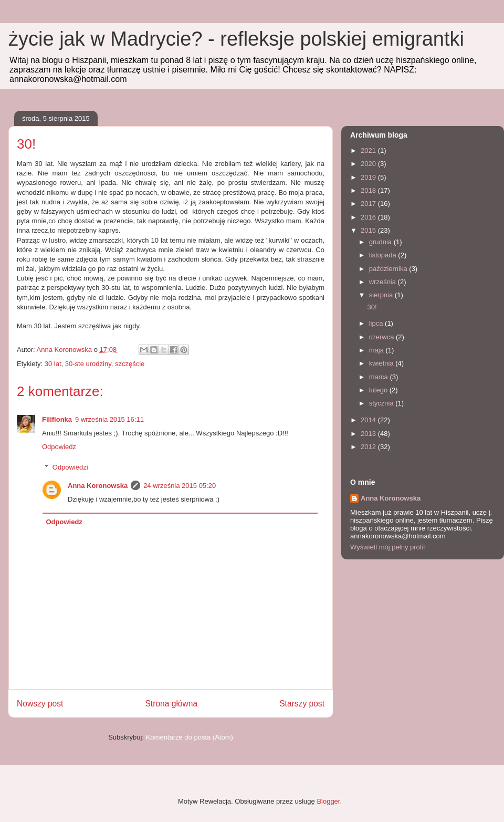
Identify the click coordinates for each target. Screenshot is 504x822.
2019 (369, 177)
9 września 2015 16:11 (109, 419)
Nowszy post (40, 704)
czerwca (382, 337)
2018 (369, 190)
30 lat (53, 364)
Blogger (328, 801)
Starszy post (302, 704)
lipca (377, 323)
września (384, 282)
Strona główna (171, 704)
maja (377, 350)
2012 (369, 447)
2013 (369, 434)
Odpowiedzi (70, 467)
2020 (369, 164)
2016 (369, 217)
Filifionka (57, 419)
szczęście (130, 364)
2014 (369, 420)
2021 (369, 150)
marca (380, 377)
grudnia (381, 242)
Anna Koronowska (98, 486)
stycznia (382, 403)
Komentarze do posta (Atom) (190, 737)
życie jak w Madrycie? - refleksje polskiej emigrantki (236, 39)
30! (372, 307)
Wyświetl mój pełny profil (387, 547)
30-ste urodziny (88, 364)
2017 (369, 204)
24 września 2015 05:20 (180, 486)
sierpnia (382, 295)
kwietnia (382, 363)
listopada (384, 255)
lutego (379, 390)
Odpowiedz (59, 447)
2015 (369, 230)
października (389, 269)
